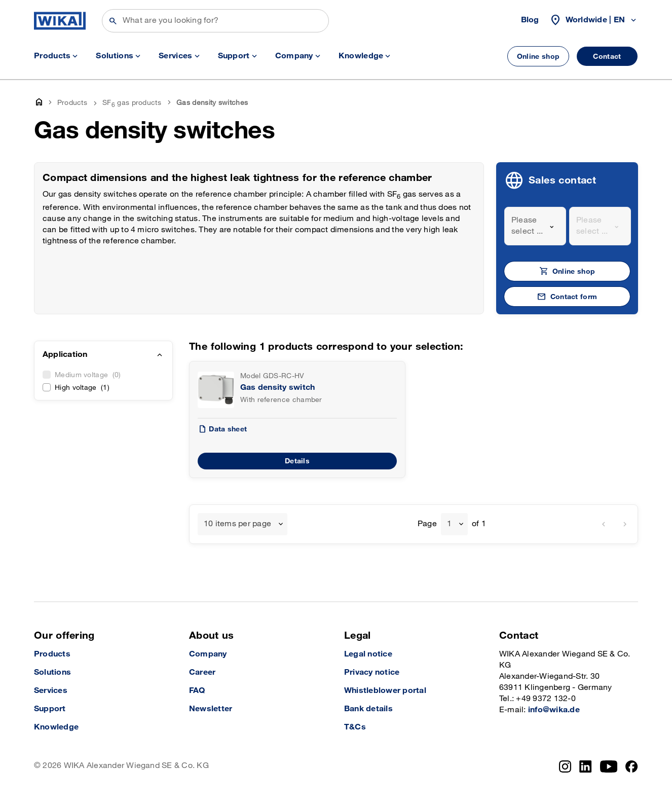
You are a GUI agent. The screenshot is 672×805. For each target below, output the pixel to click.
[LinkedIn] (586, 766)
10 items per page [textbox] (237, 524)
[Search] (215, 21)
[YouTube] (609, 766)
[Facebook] (632, 766)
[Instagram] (565, 766)
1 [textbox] (449, 524)
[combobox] (535, 226)
